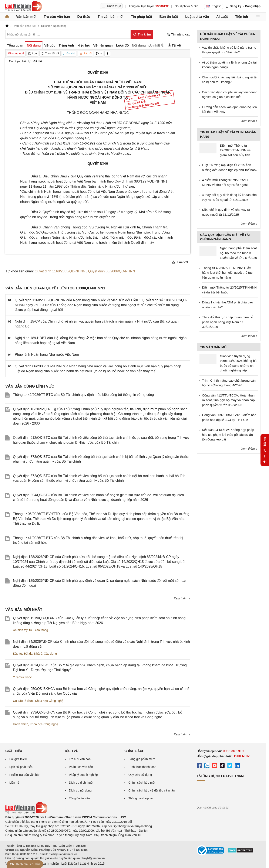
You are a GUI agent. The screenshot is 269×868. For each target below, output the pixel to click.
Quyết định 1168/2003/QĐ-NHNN (60, 271)
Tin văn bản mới (111, 17)
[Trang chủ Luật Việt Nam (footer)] (26, 813)
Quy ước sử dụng (140, 775)
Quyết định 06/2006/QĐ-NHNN (112, 271)
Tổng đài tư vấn (79, 798)
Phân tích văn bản (81, 767)
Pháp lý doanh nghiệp (83, 775)
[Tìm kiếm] (142, 34)
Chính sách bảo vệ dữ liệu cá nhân (152, 790)
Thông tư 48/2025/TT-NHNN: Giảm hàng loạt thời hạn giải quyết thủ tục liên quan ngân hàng (227, 273)
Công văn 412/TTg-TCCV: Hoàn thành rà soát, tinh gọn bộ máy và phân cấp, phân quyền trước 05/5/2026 (229, 400)
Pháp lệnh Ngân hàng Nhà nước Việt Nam (47, 355)
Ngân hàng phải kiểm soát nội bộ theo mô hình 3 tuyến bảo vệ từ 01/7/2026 (238, 253)
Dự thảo (84, 17)
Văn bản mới (26, 17)
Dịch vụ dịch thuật (81, 783)
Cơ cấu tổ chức (23, 701)
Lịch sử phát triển (21, 767)
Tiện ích (242, 17)
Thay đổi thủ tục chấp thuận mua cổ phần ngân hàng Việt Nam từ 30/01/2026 (228, 322)
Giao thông (41, 630)
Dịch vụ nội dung (80, 790)
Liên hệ (14, 783)
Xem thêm (182, 598)
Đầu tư (18, 654)
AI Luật (222, 17)
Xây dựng (50, 654)
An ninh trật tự (22, 630)
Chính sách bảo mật (142, 783)
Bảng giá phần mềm (142, 759)
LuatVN (180, 262)
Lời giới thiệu (18, 759)
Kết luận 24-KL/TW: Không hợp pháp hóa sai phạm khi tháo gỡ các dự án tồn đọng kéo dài (228, 435)
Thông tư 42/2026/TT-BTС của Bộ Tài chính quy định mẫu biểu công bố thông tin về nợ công (83, 395)
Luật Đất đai (69, 864)
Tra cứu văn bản (57, 17)
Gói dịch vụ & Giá (186, 6)
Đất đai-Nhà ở (33, 654)
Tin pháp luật (141, 17)
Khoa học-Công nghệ (49, 701)
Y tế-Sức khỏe (22, 677)
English (213, 6)
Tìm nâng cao (179, 35)
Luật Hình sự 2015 (92, 864)
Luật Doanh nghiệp (46, 864)
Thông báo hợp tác (141, 798)
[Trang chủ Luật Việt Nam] (24, 6)
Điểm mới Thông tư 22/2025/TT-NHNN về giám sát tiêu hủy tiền (235, 150)
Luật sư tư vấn (197, 17)
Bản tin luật (169, 17)
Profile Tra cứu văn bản (25, 775)
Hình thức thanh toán (142, 767)
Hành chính (21, 724)
